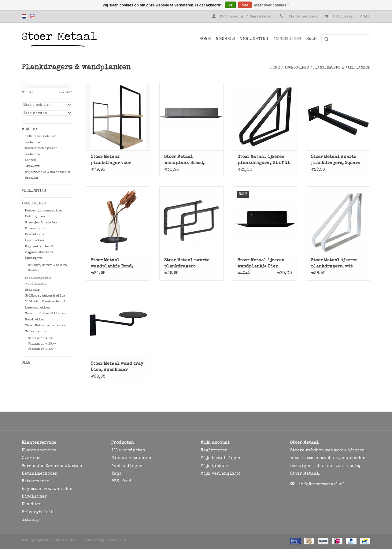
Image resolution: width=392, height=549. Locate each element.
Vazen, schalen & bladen (45, 314)
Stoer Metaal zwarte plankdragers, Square (336, 160)
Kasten (31, 160)
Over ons (31, 458)
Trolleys (32, 166)
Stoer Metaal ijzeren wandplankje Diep (261, 263)
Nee (245, 5)
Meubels (225, 39)
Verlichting (254, 39)
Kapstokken (35, 240)
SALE (311, 39)
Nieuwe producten (131, 458)
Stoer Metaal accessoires (46, 325)
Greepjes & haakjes (41, 223)
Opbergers (33, 258)
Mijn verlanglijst (221, 474)
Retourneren (36, 481)
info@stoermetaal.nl (322, 484)
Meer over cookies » (272, 5)
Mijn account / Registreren (243, 17)
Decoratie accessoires (44, 211)
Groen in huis (37, 228)
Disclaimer (34, 497)
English (32, 16)
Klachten (32, 504)
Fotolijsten (35, 217)
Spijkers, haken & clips (45, 296)
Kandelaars (35, 235)
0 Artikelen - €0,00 (348, 17)
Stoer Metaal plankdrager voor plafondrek (111, 161)
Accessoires (287, 39)
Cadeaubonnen (37, 332)
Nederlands (24, 16)
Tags (116, 474)
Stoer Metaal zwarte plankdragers (187, 263)
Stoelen (31, 178)
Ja (230, 5)
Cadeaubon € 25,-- (42, 344)
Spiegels (32, 290)
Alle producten (128, 450)
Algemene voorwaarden (47, 489)
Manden (34, 271)
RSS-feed (121, 481)
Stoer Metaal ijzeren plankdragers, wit (334, 263)
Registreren (214, 450)
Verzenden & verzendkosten (52, 466)
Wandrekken (35, 320)
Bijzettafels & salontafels (48, 172)
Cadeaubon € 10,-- (42, 338)
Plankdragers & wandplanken (342, 68)
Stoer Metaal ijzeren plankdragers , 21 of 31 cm (264, 161)
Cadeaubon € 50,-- (42, 349)
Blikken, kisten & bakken (48, 265)
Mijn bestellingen (221, 458)
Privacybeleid (38, 512)
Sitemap (31, 520)
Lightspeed (116, 541)
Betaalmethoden (40, 474)
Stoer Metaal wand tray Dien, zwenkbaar (117, 367)
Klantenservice (303, 17)
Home (205, 39)
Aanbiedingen (127, 466)
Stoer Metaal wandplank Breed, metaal (184, 161)
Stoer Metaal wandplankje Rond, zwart (112, 264)
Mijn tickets (214, 466)
